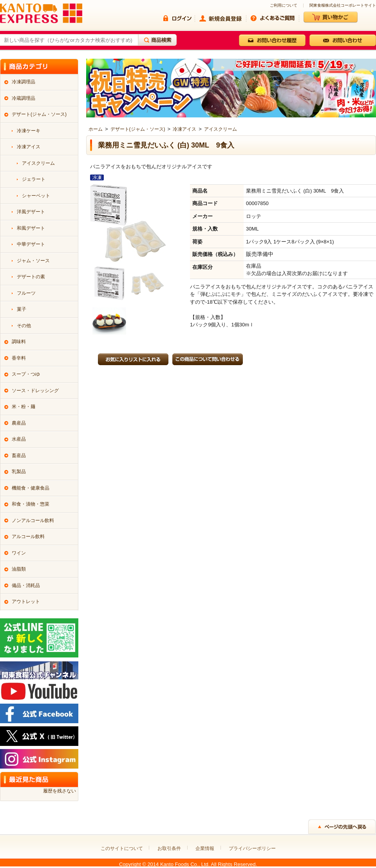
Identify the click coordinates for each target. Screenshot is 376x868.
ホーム (96, 129)
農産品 (19, 423)
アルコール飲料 (28, 537)
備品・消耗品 (26, 585)
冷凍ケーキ (29, 131)
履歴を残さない (60, 791)
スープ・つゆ (26, 374)
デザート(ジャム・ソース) (138, 129)
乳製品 (19, 472)
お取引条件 (169, 848)
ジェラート (34, 179)
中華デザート (31, 244)
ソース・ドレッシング (35, 391)
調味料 (19, 342)
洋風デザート (31, 212)
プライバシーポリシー (252, 848)
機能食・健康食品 (31, 488)
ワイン (19, 553)
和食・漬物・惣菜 (31, 504)
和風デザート (31, 228)
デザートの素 (31, 277)
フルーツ (26, 293)
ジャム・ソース (33, 261)
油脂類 (19, 569)
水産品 (19, 439)
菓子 (22, 309)
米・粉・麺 (23, 407)
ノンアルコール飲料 (33, 520)
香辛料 (19, 358)
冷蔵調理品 (23, 98)
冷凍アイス (184, 129)
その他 (24, 326)
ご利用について (284, 5)
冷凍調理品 (23, 82)
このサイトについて (122, 848)
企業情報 (205, 848)
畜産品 (19, 456)
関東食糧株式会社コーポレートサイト (343, 5)
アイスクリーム (221, 129)
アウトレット (26, 601)
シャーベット (36, 196)
